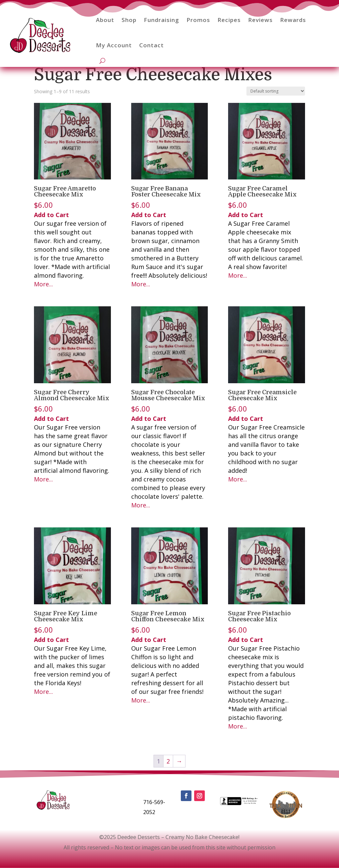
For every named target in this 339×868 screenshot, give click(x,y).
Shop (129, 20)
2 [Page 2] (168, 761)
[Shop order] (276, 91)
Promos (198, 20)
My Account (114, 45)
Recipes (229, 20)
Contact (152, 45)
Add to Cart (51, 215)
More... (43, 284)
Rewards (293, 20)
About (105, 20)
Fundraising (162, 20)
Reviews (260, 20)
